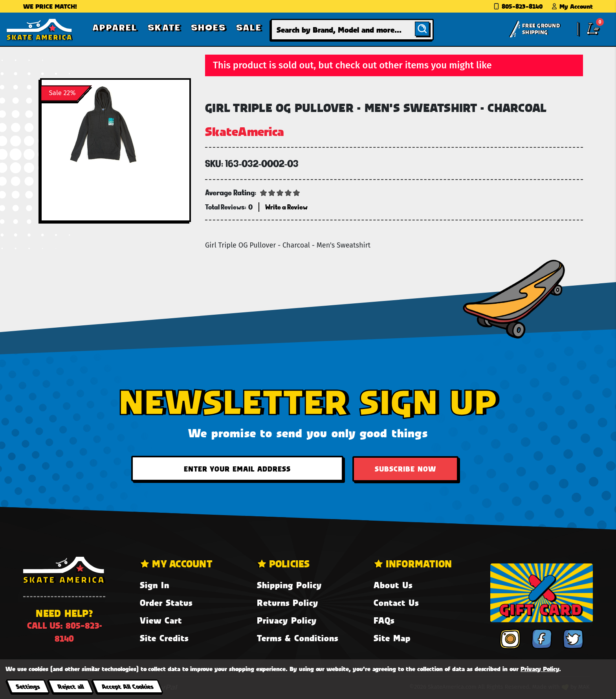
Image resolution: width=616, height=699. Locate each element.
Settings (28, 686)
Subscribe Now (405, 469)
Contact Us (396, 603)
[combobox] (352, 30)
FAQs (384, 620)
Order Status (166, 603)
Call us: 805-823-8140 (64, 632)
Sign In (155, 585)
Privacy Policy (287, 620)
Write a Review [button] (286, 207)
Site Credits (164, 638)
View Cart (161, 620)
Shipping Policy (289, 585)
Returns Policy (288, 603)
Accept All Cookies (127, 686)
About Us (393, 585)
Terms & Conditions (298, 638)
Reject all (71, 686)
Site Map (392, 638)
